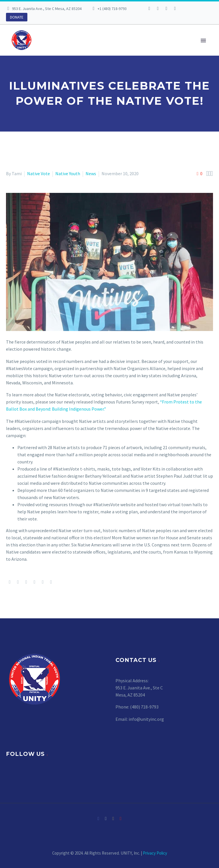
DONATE (17, 17)
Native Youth (68, 173)
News (91, 173)
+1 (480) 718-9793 (112, 9)
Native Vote (38, 173)
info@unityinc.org (146, 719)
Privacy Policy (155, 853)
